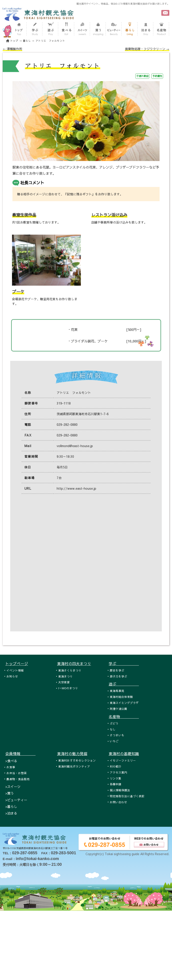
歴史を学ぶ (117, 670)
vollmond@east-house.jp (75, 446)
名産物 (124, 717)
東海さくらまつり (70, 670)
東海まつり (65, 676)
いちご (114, 741)
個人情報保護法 (120, 790)
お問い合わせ (118, 802)
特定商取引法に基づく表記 (127, 796)
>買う (10, 793)
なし (113, 729)
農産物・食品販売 (18, 779)
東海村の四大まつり (74, 664)
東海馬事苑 (117, 691)
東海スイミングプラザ (124, 703)
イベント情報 (15, 670)
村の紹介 (116, 766)
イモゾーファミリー (123, 760)
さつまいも (117, 735)
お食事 (11, 767)
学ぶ (124, 664)
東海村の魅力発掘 (72, 754)
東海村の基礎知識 (124, 754)
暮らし (27, 41)
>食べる (11, 761)
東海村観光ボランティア (74, 766)
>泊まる (11, 813)
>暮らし (11, 806)
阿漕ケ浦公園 (118, 709)
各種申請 (116, 784)
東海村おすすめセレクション (77, 760)
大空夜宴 (64, 682)
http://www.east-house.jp (76, 488)
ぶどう (114, 723)
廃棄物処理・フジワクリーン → (147, 49)
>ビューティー (16, 800)
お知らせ (12, 676)
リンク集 (116, 778)
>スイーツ (13, 787)
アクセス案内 (118, 772)
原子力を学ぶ (118, 676)
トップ (14, 41)
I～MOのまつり (68, 688)
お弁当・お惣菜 (17, 773)
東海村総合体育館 (121, 697)
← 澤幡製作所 (12, 49)
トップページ (17, 664)
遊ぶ (124, 684)
